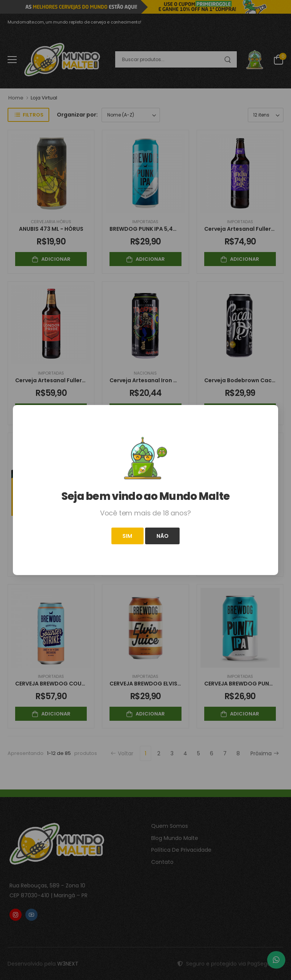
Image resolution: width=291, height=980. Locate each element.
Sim (127, 536)
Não (163, 536)
